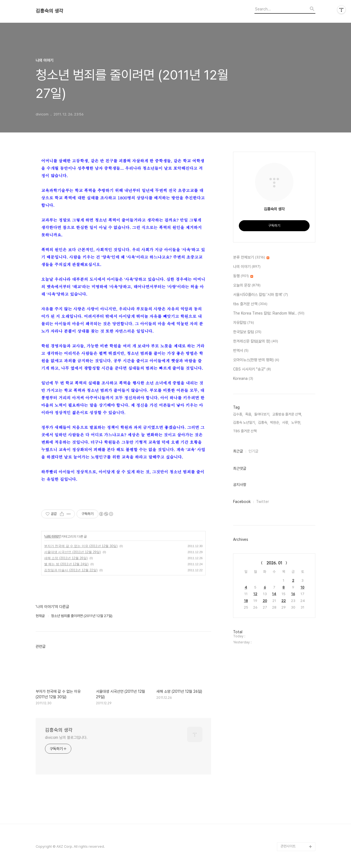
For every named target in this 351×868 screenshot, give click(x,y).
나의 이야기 (52, 536)
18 (246, 601)
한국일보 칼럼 (247, 332)
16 (293, 594)
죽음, (249, 414)
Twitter (263, 502)
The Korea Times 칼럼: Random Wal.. (269, 313)
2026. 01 (274, 563)
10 (302, 587)
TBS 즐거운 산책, (245, 431)
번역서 (241, 351)
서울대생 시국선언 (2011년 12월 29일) (73, 552)
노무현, (296, 422)
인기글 (253, 451)
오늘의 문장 (247, 285)
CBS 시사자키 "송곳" (252, 369)
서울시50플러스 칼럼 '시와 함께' (261, 295)
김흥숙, (263, 422)
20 (265, 601)
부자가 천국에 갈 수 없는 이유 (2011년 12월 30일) (81, 546)
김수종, (238, 414)
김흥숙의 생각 (49, 11)
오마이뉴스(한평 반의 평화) (256, 360)
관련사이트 (288, 846)
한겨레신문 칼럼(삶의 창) (256, 341)
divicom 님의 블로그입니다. (66, 737)
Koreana (243, 379)
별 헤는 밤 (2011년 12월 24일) (66, 564)
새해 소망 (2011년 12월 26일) (66, 558)
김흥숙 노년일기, (244, 422)
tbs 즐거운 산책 (250, 304)
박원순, (275, 422)
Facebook (242, 502)
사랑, (286, 422)
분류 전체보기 (251, 258)
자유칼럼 (244, 323)
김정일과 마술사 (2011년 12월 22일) (71, 570)
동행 (243, 276)
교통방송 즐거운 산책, (287, 414)
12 (255, 594)
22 (284, 601)
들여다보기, (262, 414)
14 (274, 594)
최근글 (238, 451)
